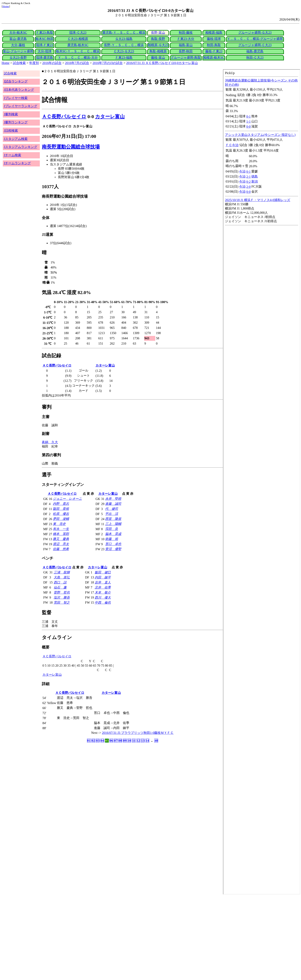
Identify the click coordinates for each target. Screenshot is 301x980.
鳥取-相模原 (158, 51)
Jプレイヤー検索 (16, 98)
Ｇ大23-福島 (124, 39)
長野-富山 (158, 33)
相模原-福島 (214, 33)
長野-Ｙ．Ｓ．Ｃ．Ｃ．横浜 (124, 45)
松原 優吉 (61, 514)
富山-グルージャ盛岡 (18, 51)
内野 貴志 (61, 504)
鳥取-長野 (158, 39)
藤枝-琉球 (214, 39)
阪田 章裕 (61, 509)
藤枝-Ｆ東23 (214, 51)
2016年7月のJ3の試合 (108, 63)
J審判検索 (11, 114)
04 (102, 741)
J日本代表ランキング (19, 90)
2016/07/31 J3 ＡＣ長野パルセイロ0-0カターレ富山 (162, 63)
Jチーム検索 (12, 155)
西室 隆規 (113, 519)
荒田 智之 (62, 603)
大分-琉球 (45, 51)
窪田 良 (112, 529)
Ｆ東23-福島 (124, 57)
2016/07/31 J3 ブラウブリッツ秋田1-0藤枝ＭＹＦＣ (138, 733)
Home (6, 6)
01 (89, 741)
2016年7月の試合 (77, 63)
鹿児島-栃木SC (78, 45)
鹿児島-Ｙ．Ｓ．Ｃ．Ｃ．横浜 (124, 33)
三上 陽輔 (113, 524)
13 (143, 741)
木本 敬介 (103, 592)
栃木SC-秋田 (45, 39)
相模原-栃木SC (214, 57)
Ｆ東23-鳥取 (45, 33)
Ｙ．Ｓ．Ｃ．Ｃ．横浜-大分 (78, 57)
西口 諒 (60, 582)
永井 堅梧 (113, 499)
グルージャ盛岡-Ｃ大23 (255, 45)
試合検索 (19, 63)
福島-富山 (186, 45)
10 (129, 741)
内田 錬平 (103, 577)
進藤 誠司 (113, 504)
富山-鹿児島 (18, 39)
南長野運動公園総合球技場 (71, 147)
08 (120, 741)
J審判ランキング (16, 122)
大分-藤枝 (18, 45)
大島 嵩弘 (62, 577)
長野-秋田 (186, 51)
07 (116, 741)
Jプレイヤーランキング (21, 106)
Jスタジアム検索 (16, 139)
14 (147, 741)
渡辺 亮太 (61, 544)
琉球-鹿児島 (45, 57)
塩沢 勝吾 (62, 597)
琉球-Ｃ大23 (78, 33)
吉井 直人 (103, 582)
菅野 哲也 (62, 592)
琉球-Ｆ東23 (45, 45)
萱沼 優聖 (113, 549)
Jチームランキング (17, 163)
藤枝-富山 (158, 57)
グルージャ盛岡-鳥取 (186, 57)
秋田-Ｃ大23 (255, 57)
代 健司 (112, 509)
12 (138, 741)
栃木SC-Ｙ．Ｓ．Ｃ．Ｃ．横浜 (78, 51)
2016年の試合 (52, 63)
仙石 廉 (60, 587)
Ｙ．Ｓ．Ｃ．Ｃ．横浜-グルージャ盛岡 (255, 39)
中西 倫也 (103, 603)
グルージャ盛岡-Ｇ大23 (255, 33)
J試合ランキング (16, 81)
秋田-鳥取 (214, 45)
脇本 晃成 (113, 534)
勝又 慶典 (61, 539)
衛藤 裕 (112, 539)
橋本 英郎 (61, 534)
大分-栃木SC (18, 33)
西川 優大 (103, 597)
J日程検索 (11, 131)
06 (111, 741)
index (262, 482)
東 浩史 (59, 524)
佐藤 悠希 (61, 549)
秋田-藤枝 (186, 33)
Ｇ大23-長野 (18, 57)
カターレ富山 (110, 117)
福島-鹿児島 (255, 51)
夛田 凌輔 (61, 519)
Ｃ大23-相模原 (78, 39)
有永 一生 (61, 529)
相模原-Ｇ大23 (158, 45)
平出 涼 (112, 514)
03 (98, 741)
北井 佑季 (103, 587)
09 (125, 741)
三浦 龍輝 (62, 572)
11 (134, 741)
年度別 (34, 63)
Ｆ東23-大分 (186, 39)
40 (156, 741)
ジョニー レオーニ (67, 499)
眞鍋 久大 (50, 442)
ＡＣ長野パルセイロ (64, 117)
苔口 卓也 (113, 544)
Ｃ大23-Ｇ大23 (124, 51)
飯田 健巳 (103, 572)
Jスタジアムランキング (21, 147)
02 (93, 741)
